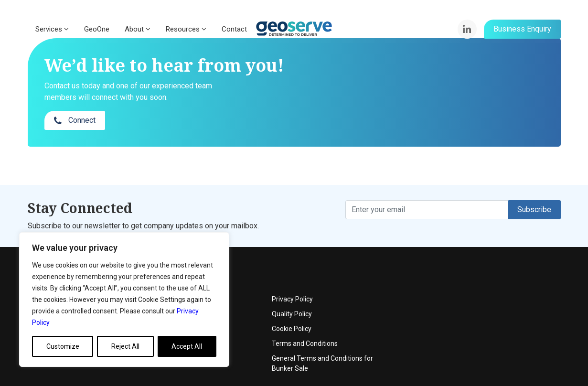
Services (52, 29)
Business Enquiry (522, 29)
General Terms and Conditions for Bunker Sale (504, 326)
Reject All (125, 346)
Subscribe (534, 190)
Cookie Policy (473, 291)
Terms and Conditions (486, 306)
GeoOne (97, 29)
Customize (63, 346)
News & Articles (235, 306)
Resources (186, 29)
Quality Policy (473, 277)
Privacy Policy (474, 262)
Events (222, 277)
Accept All (187, 346)
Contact (234, 29)
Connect (458, 83)
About (138, 29)
